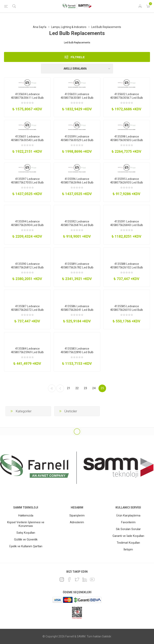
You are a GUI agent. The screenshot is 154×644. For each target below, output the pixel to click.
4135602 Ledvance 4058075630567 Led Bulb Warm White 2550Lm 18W (127, 98)
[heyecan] (77, 579)
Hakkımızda (26, 515)
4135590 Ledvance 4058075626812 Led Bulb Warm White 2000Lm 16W (27, 267)
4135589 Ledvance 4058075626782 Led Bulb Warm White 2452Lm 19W (77, 267)
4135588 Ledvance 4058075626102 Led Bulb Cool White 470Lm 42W (127, 267)
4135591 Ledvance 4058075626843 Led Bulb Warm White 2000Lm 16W (127, 225)
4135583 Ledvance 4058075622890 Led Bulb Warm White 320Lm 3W (77, 352)
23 (85, 388)
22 (77, 388)
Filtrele (78, 57)
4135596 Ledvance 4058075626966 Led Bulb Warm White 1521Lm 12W (77, 182)
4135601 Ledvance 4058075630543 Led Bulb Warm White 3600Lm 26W (27, 140)
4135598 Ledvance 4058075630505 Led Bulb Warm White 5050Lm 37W (127, 140)
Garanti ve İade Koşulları (128, 536)
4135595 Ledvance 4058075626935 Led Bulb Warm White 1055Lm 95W (127, 182)
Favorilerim (128, 522)
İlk (52, 388)
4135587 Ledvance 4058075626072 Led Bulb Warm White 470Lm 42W (27, 310)
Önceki (60, 388)
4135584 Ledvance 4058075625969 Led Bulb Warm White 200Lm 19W (27, 352)
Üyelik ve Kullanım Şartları (26, 546)
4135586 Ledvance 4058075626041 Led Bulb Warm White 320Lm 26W (77, 310)
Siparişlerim (77, 515)
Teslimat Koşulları (128, 543)
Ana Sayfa (40, 27)
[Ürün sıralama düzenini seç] (77, 69)
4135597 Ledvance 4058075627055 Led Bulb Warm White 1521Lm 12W (27, 182)
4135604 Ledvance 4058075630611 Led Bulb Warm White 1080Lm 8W (27, 98)
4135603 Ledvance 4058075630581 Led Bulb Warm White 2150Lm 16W (77, 98)
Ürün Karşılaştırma (128, 515)
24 (94, 388)
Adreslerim (77, 522)
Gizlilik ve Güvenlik (26, 539)
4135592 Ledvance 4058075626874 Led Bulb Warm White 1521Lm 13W (77, 225)
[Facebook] (69, 579)
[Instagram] (62, 579)
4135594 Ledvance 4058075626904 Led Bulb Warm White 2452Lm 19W (27, 225)
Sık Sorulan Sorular (128, 529)
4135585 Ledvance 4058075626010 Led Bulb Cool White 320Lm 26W (127, 310)
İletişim (128, 549)
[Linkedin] (85, 579)
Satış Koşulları (26, 533)
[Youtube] (92, 579)
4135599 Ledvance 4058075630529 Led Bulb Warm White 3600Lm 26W (77, 140)
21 (69, 388)
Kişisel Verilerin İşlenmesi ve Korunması (26, 524)
